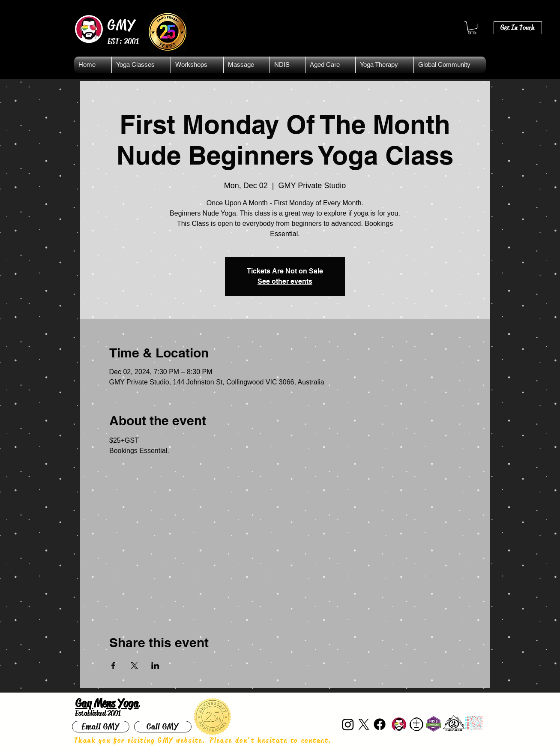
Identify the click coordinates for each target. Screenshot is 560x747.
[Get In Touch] (518, 28)
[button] (472, 28)
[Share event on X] (134, 666)
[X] (364, 724)
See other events (285, 281)
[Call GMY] (163, 727)
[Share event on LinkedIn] (155, 666)
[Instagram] (348, 724)
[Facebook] (380, 724)
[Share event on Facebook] (113, 666)
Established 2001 (98, 713)
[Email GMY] (101, 727)
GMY (122, 25)
